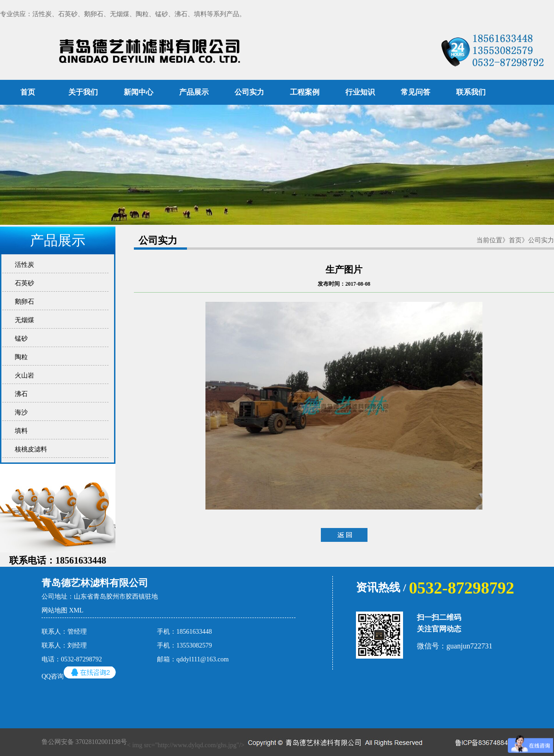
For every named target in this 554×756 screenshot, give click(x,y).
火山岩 (23, 375)
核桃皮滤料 (29, 449)
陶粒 (20, 357)
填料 (20, 431)
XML (76, 610)
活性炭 (23, 265)
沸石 (20, 394)
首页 (28, 92)
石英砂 (23, 283)
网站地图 (54, 610)
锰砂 (20, 339)
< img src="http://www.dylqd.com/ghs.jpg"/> (233, 742)
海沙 (20, 412)
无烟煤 (23, 320)
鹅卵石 (23, 302)
